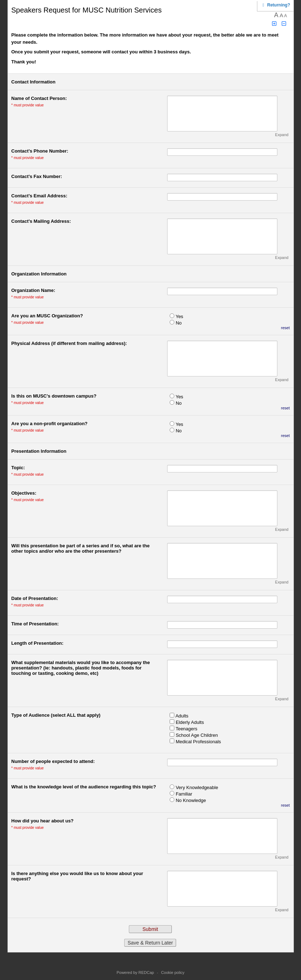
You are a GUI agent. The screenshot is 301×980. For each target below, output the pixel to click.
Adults (182, 716)
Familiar (184, 794)
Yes (179, 316)
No (179, 323)
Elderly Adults (190, 722)
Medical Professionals (198, 742)
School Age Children (197, 735)
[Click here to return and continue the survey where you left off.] (279, 5)
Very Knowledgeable (197, 787)
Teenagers (187, 729)
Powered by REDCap (135, 972)
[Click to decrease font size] (284, 24)
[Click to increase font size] (274, 24)
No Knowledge (191, 800)
